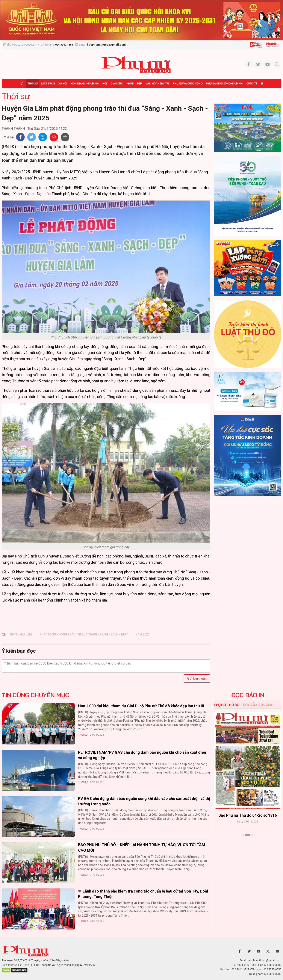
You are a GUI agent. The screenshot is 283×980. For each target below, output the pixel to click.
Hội (105, 83)
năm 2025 (142, 634)
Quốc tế (252, 83)
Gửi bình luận (197, 678)
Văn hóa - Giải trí (157, 83)
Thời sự (33, 83)
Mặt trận (48, 83)
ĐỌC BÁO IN (248, 695)
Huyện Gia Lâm (21, 634)
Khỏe (130, 83)
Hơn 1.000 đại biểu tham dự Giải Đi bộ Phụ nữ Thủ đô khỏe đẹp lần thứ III (141, 706)
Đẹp (139, 83)
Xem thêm (248, 842)
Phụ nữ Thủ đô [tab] (227, 705)
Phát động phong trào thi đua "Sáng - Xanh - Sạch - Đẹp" (84, 634)
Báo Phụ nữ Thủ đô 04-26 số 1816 (248, 815)
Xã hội (63, 83)
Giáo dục (117, 83)
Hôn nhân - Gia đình (85, 83)
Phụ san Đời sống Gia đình (224, 83)
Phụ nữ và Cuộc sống (188, 83)
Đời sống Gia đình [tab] (258, 705)
